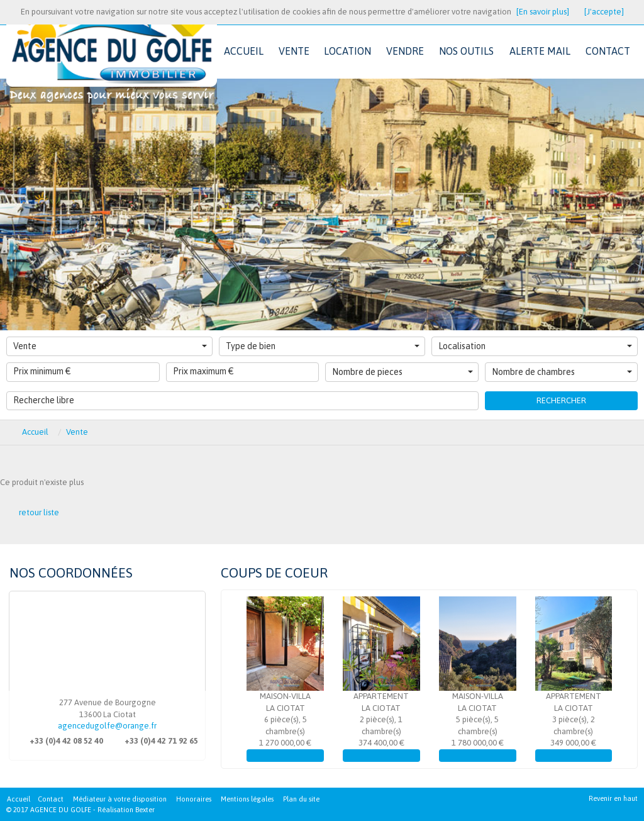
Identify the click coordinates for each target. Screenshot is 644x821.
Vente (110, 346)
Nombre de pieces (402, 372)
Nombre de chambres (562, 372)
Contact (51, 799)
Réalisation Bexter (126, 810)
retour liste (39, 512)
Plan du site (301, 799)
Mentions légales (247, 799)
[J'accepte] (604, 12)
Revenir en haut (613, 798)
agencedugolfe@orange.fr (107, 726)
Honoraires (194, 799)
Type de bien (323, 346)
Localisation (535, 346)
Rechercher (561, 400)
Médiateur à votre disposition (120, 799)
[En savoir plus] (543, 12)
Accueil (19, 799)
